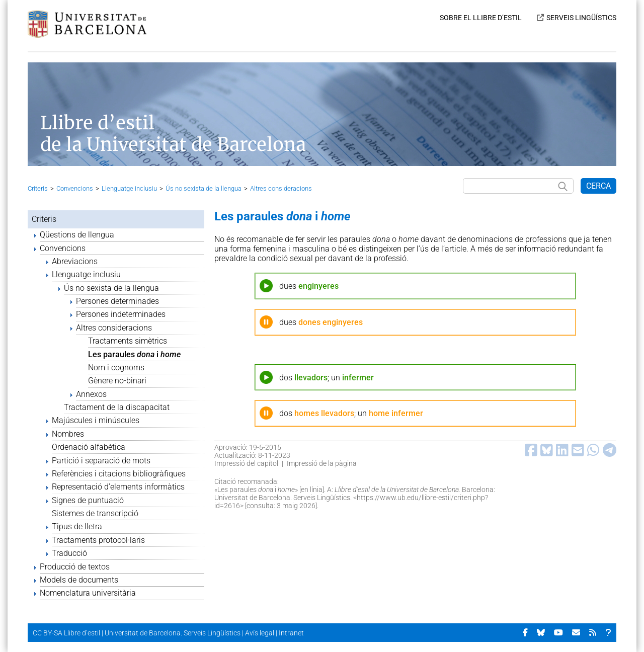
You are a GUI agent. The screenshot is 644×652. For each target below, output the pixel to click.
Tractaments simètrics (128, 341)
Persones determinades (117, 301)
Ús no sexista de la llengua (204, 188)
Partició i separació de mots (101, 461)
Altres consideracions (281, 188)
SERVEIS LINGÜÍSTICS (581, 18)
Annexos (91, 394)
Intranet (291, 633)
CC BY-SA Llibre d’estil (66, 633)
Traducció (69, 553)
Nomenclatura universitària (88, 593)
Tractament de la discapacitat (117, 407)
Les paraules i (134, 354)
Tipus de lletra (77, 526)
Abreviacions (75, 261)
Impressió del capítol (246, 463)
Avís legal (260, 633)
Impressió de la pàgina (322, 463)
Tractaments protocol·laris (98, 540)
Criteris (38, 188)
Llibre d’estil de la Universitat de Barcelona (173, 134)
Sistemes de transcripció (95, 513)
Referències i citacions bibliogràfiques (119, 474)
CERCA (598, 186)
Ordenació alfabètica (89, 447)
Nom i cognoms (116, 368)
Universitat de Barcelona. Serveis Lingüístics (173, 633)
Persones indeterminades (121, 314)
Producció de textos (75, 567)
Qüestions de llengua (77, 235)
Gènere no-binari (117, 381)
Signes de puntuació (88, 500)
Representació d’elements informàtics (118, 487)
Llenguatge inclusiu (129, 188)
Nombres (68, 434)
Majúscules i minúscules (96, 420)
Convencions (75, 188)
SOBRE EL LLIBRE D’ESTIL (481, 18)
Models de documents (79, 580)
